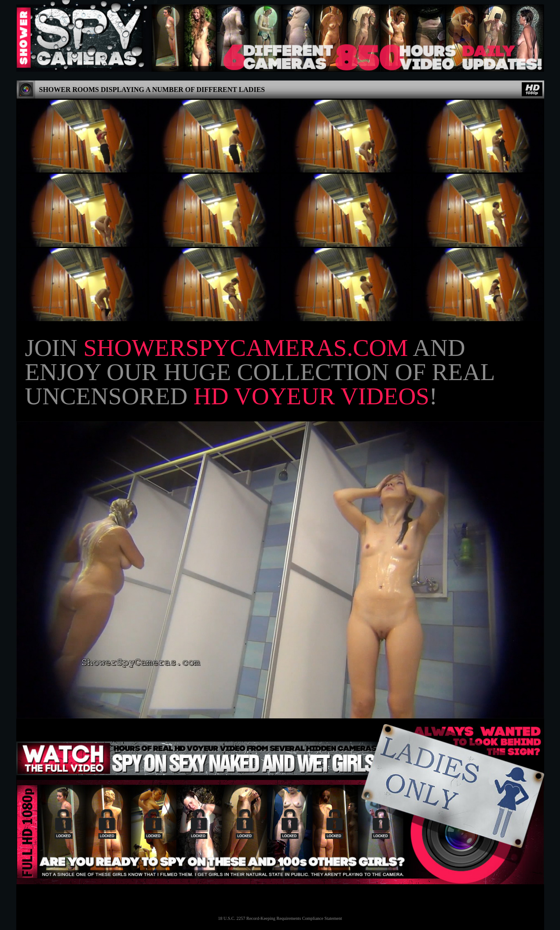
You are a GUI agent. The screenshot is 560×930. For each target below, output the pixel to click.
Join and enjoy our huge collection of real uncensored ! (260, 372)
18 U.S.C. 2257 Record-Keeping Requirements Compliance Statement (280, 918)
